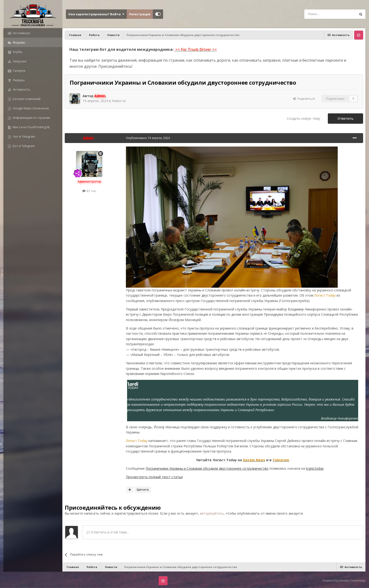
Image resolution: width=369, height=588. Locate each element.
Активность (21, 89)
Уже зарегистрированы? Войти (96, 14)
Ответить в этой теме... (108, 532)
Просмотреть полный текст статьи (154, 477)
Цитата (143, 490)
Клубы (17, 52)
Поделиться (304, 99)
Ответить (345, 118)
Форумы (19, 42)
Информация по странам (31, 118)
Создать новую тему (303, 118)
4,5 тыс (89, 191)
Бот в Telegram (23, 146)
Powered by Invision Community (344, 581)
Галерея (19, 71)
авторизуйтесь (212, 513)
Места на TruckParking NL (31, 127)
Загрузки (19, 61)
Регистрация (140, 14)
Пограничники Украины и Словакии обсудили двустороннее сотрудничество (207, 468)
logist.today (315, 468)
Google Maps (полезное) (30, 108)
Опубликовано (148, 138)
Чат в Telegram (24, 136)
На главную (21, 33)
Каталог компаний (26, 99)
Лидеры (18, 80)
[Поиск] (320, 14)
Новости (119, 101)
